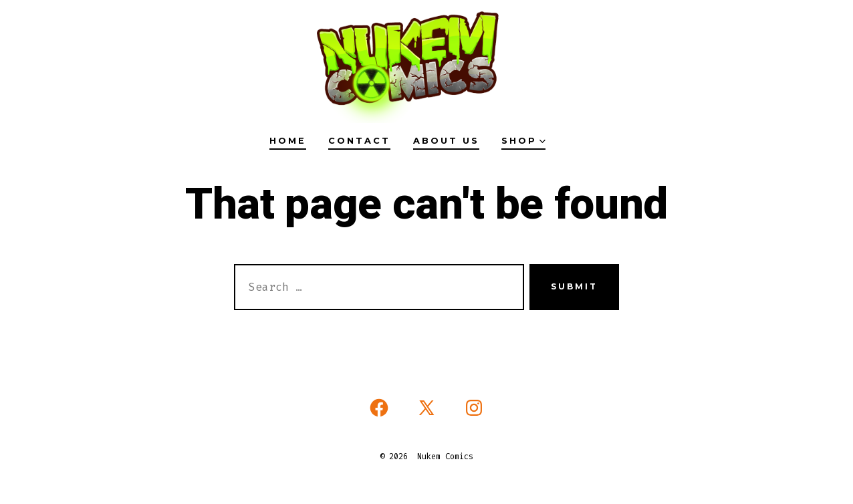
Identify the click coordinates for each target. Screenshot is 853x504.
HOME (288, 141)
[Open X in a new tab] (426, 408)
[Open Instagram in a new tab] (474, 408)
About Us (446, 141)
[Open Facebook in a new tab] (379, 408)
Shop (523, 141)
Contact (359, 141)
